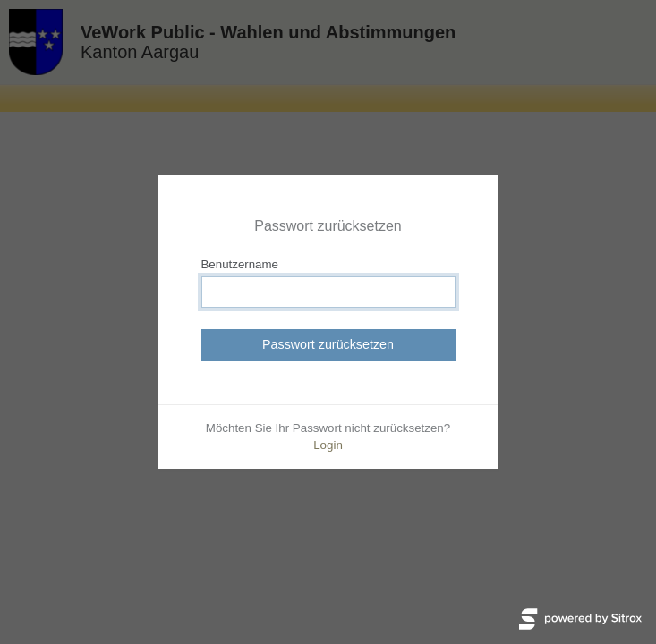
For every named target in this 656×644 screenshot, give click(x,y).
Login (328, 445)
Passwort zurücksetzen (328, 344)
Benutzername (240, 264)
